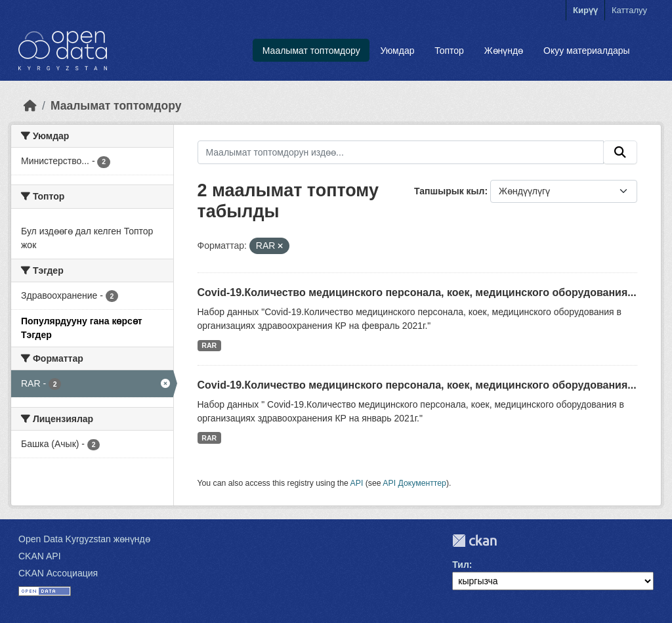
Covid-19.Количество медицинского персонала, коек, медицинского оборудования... (417, 292)
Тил (461, 565)
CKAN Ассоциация (58, 573)
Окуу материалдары (587, 51)
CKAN (474, 541)
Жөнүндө (504, 51)
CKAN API (40, 556)
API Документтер (414, 483)
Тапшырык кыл (449, 191)
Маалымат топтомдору (311, 51)
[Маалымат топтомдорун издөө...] (401, 152)
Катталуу (629, 10)
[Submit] (620, 152)
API (357, 483)
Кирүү (585, 10)
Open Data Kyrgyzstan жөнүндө (84, 539)
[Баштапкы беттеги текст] (30, 106)
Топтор (449, 51)
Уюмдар (397, 51)
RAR (209, 345)
